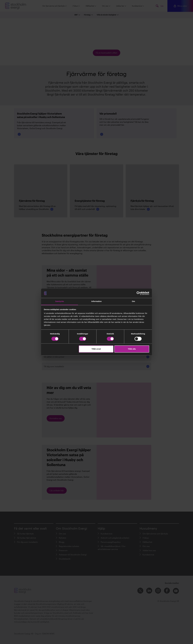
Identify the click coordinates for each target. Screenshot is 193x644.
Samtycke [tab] (60, 301)
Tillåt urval (96, 349)
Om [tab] (133, 301)
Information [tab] (96, 301)
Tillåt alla (132, 349)
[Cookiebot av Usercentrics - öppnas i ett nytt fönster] (138, 293)
